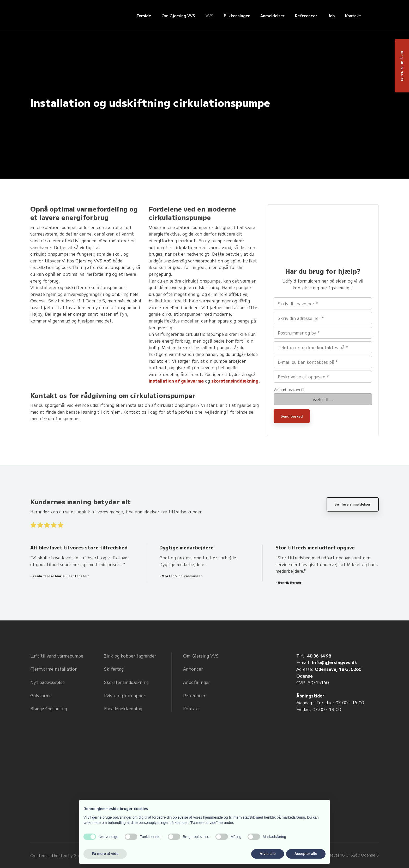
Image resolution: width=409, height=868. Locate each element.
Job (331, 16)
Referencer (306, 16)
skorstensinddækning (235, 381)
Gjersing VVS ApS (93, 261)
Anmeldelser (272, 16)
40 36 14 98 (319, 656)
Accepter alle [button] (306, 854)
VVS (209, 16)
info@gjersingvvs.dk (335, 662)
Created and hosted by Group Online (64, 855)
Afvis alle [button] (267, 854)
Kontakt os (135, 412)
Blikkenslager (237, 16)
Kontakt (353, 16)
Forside (144, 16)
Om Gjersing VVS (178, 16)
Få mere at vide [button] (105, 854)
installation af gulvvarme (176, 381)
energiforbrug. (45, 281)
